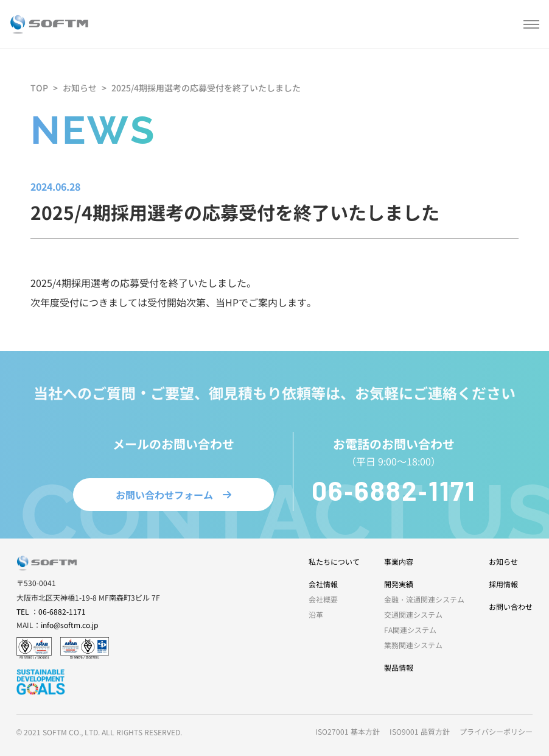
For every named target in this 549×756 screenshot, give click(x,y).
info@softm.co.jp (69, 625)
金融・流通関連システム (424, 599)
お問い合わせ (511, 606)
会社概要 (323, 599)
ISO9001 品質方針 (420, 731)
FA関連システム (410, 630)
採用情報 (503, 584)
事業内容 (399, 561)
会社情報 (323, 584)
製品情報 (399, 667)
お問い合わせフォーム (173, 497)
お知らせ (80, 88)
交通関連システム (413, 614)
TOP (39, 88)
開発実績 (399, 584)
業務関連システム (413, 645)
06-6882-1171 (393, 493)
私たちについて (334, 561)
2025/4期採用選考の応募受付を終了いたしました (206, 88)
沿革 (316, 614)
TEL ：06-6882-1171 (51, 611)
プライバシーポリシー (496, 731)
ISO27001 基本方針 (348, 731)
